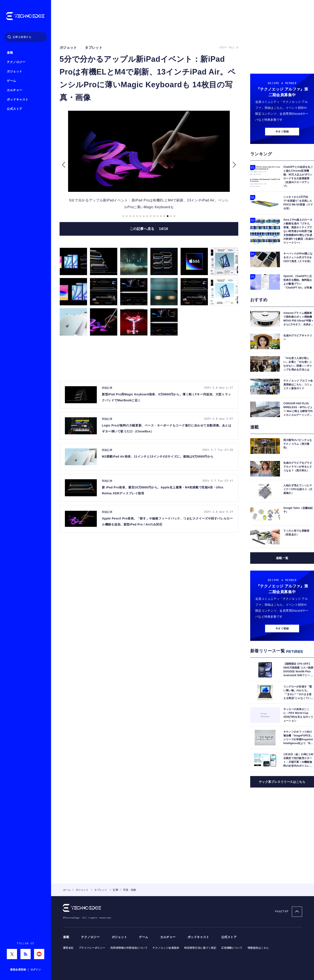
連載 (10, 53)
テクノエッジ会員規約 (166, 948)
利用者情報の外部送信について (129, 948)
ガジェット (15, 71)
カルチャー (15, 90)
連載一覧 (282, 558)
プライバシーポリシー (92, 948)
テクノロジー (16, 62)
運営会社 (68, 948)
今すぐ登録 (282, 132)
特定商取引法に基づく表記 (200, 948)
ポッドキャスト (18, 100)
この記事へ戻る (149, 229)
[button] (64, 165)
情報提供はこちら (258, 948)
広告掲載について (232, 948)
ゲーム (11, 81)
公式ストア (15, 109)
